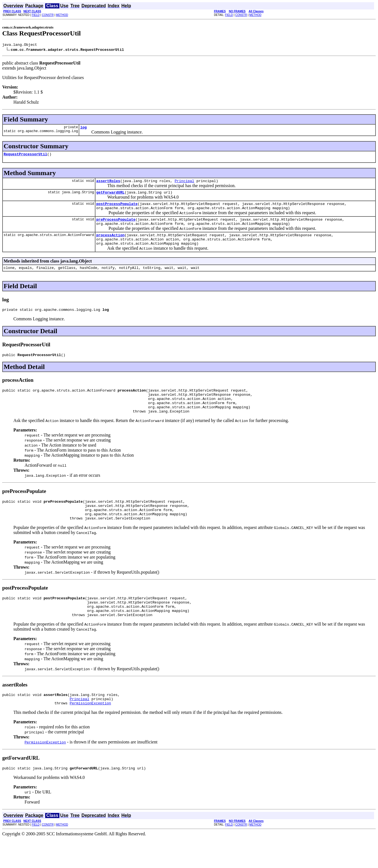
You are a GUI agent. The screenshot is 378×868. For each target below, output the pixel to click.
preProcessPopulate (116, 226)
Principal (184, 184)
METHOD (62, 15)
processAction (110, 243)
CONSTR (48, 15)
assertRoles (108, 184)
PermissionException (90, 731)
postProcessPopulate (117, 209)
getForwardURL (110, 196)
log (83, 129)
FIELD (36, 15)
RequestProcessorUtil (25, 156)
